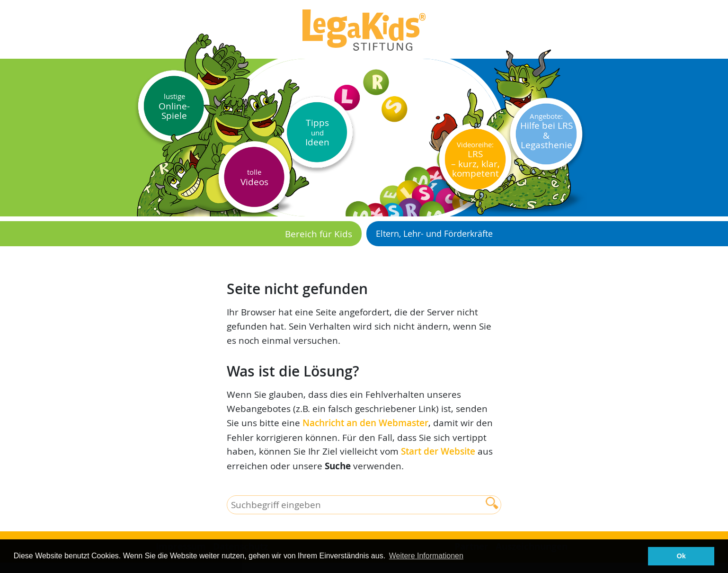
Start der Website (438, 451)
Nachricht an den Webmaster (365, 423)
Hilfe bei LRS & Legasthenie (546, 131)
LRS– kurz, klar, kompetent (475, 160)
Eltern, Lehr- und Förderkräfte (434, 233)
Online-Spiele (174, 106)
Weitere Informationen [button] (426, 556)
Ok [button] (681, 556)
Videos (254, 177)
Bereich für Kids (319, 234)
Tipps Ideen (317, 132)
